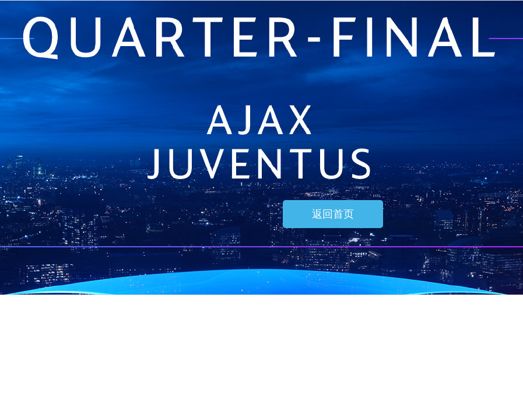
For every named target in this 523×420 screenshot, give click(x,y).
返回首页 (333, 214)
